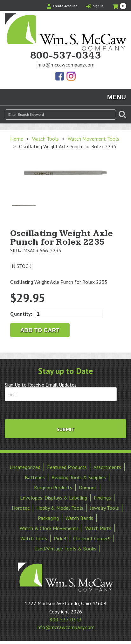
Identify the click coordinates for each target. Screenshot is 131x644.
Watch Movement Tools (93, 139)
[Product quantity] (69, 314)
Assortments (107, 467)
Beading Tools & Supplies (79, 477)
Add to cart (40, 330)
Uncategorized (25, 467)
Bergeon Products (53, 487)
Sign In (95, 6)
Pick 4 (60, 538)
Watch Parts (98, 528)
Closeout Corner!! (92, 538)
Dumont (88, 487)
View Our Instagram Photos (71, 77)
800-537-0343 (65, 56)
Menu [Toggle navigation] (117, 97)
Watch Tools (45, 139)
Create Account (62, 6)
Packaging (48, 518)
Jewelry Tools (104, 508)
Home (17, 139)
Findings (102, 498)
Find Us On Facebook (60, 77)
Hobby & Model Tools (60, 508)
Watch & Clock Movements (49, 528)
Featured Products (67, 467)
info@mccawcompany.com (65, 65)
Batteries (35, 477)
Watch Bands (79, 518)
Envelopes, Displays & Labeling (54, 498)
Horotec (21, 508)
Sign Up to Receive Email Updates (41, 385)
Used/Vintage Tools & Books (65, 549)
